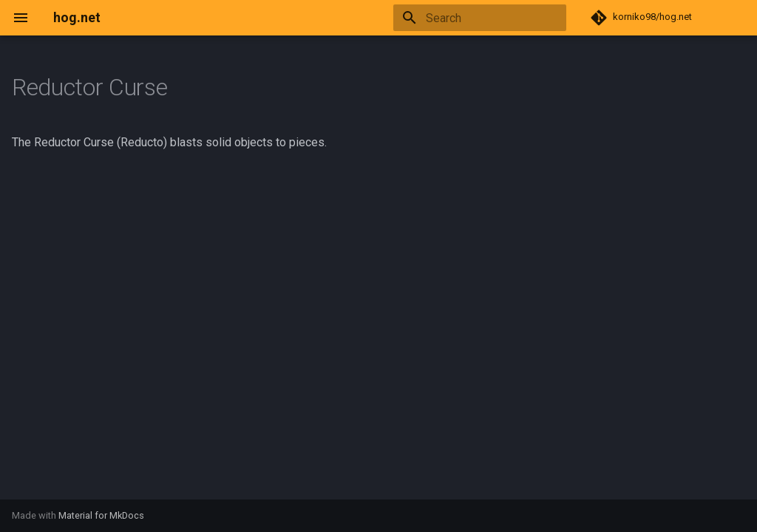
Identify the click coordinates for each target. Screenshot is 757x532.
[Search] (480, 18)
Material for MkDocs (101, 515)
